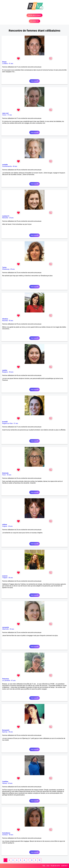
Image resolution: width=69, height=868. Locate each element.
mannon (5, 576)
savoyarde (6, 627)
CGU (48, 866)
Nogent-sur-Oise (7, 423)
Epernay (5, 732)
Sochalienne (6, 833)
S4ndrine (5, 319)
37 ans (10, 115)
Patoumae (6, 679)
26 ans (9, 475)
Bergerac (5, 372)
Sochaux (5, 835)
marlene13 (6, 216)
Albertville (5, 629)
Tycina (4, 267)
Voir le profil (34, 81)
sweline (5, 370)
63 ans (10, 783)
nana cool (5, 113)
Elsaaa (4, 62)
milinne (5, 525)
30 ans (11, 732)
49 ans (15, 166)
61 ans (13, 680)
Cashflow (5, 782)
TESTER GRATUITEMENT (35, 15)
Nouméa (5, 321)
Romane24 (6, 730)
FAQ (44, 866)
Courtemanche (7, 166)
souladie (5, 165)
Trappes (5, 578)
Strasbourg (6, 269)
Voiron (4, 115)
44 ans (11, 835)
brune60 (5, 422)
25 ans (11, 218)
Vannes (5, 783)
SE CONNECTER (34, 21)
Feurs (4, 475)
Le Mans (5, 64)
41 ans (11, 64)
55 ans (11, 321)
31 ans (16, 423)
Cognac (5, 526)
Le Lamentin (6, 680)
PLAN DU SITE (55, 866)
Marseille (5, 218)
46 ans (11, 372)
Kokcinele (5, 473)
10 (39, 860)
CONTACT (64, 866)
